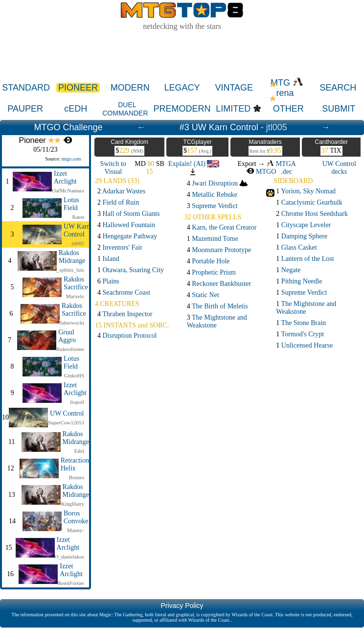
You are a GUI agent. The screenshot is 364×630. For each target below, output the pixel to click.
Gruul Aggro (67, 336)
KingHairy (73, 504)
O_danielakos (69, 557)
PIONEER (78, 88)
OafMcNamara (68, 190)
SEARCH (338, 88)
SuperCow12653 (66, 422)
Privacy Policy (182, 606)
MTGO (261, 172)
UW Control (67, 413)
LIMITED (233, 109)
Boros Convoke (76, 517)
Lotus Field (71, 204)
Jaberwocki (72, 323)
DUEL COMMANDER (125, 109)
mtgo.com (71, 159)
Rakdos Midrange (72, 257)
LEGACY (182, 88)
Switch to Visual (113, 168)
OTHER (288, 109)
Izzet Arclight (65, 177)
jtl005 (277, 127)
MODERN (130, 88)
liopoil (77, 402)
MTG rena (287, 88)
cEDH (76, 109)
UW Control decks (339, 168)
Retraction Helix (75, 464)
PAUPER (25, 109)
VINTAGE (234, 88)
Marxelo (75, 296)
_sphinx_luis (70, 270)
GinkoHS (74, 375)
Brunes (77, 477)
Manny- (76, 530)
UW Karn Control (77, 230)
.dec (286, 172)
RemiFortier (71, 583)
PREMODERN (182, 109)
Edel (79, 451)
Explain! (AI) (194, 164)
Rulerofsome (70, 349)
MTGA (281, 164)
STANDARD (26, 88)
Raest (78, 217)
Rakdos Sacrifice (76, 283)
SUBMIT (339, 109)
